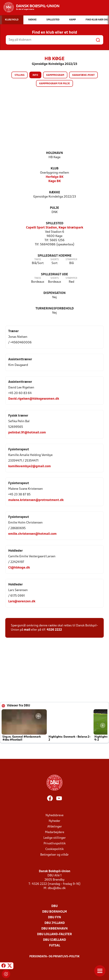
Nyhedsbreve (54, 815)
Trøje (38, 260)
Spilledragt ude (54, 275)
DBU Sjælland (54, 940)
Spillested (55, 223)
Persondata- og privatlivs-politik (54, 957)
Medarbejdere (55, 832)
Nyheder (54, 821)
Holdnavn (54, 153)
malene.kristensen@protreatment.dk (36, 500)
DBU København (54, 929)
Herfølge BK (55, 177)
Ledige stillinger (55, 838)
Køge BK (55, 181)
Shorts (55, 260)
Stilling (20, 75)
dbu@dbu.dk (57, 888)
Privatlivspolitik (55, 844)
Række (55, 193)
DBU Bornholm (54, 912)
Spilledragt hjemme (55, 256)
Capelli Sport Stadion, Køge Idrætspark (55, 228)
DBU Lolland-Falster (54, 934)
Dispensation (54, 293)
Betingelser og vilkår (54, 855)
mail (27, 630)
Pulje (54, 208)
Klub (55, 169)
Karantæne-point (83, 75)
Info (35, 75)
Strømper (71, 260)
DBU (54, 906)
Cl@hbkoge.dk (19, 568)
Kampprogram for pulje (54, 84)
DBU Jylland (55, 923)
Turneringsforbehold (55, 309)
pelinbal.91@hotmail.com (27, 433)
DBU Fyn (54, 917)
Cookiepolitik (54, 849)
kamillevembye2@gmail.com (30, 466)
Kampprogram (55, 75)
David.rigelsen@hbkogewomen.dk (34, 399)
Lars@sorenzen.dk (22, 602)
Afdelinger (55, 827)
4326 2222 (54, 630)
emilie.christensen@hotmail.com (32, 534)
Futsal (55, 946)
